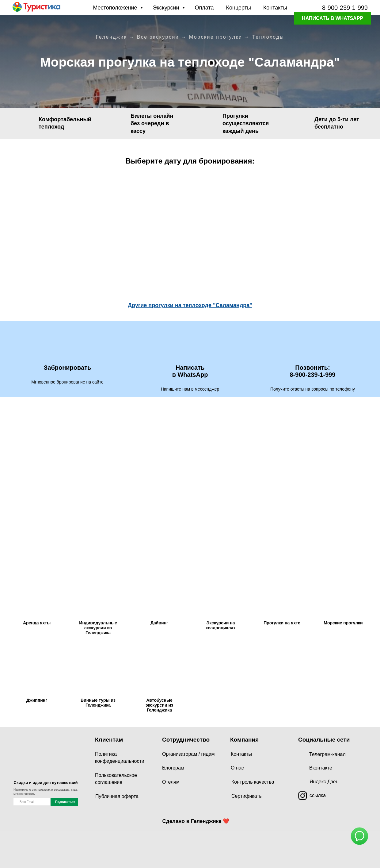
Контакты (275, 8)
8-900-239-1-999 (345, 8)
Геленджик (112, 37)
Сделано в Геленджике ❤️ (196, 821)
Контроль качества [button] (253, 782)
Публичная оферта (117, 796)
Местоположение (116, 8)
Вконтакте (321, 768)
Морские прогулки (216, 37)
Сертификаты (247, 796)
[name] (32, 802)
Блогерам (173, 768)
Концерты (239, 8)
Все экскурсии (158, 37)
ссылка (318, 795)
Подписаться (65, 802)
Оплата (204, 8)
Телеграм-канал (327, 754)
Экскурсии (167, 8)
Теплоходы (268, 37)
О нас (237, 768)
